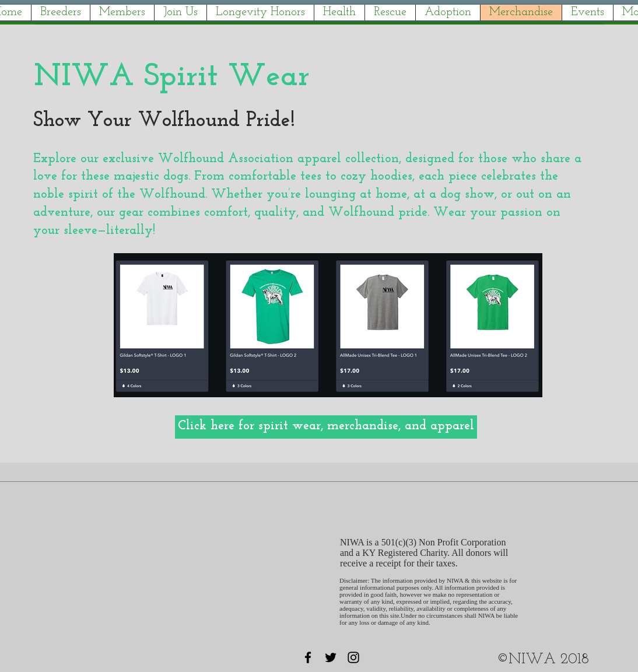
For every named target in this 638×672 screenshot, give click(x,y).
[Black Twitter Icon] (331, 657)
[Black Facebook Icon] (308, 657)
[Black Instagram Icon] (353, 657)
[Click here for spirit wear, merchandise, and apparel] (326, 427)
